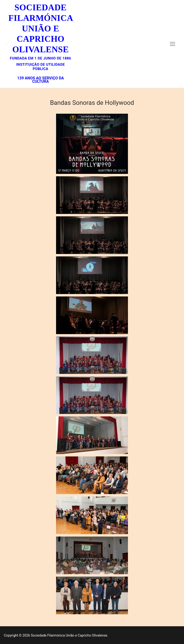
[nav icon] (172, 44)
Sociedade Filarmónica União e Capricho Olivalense (40, 28)
